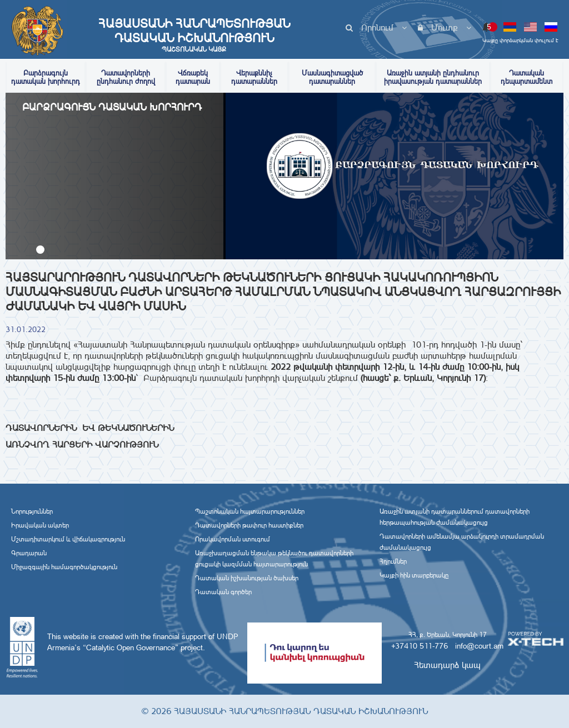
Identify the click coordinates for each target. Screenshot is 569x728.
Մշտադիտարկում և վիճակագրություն (68, 539)
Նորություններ (32, 511)
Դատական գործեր (223, 592)
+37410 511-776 (420, 646)
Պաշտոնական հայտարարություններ (250, 511)
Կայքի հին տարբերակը (414, 575)
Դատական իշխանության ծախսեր (247, 578)
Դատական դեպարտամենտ (526, 77)
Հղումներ (393, 561)
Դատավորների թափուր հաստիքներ (249, 525)
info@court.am (479, 646)
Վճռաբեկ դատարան (193, 77)
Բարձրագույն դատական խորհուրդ (46, 77)
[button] (40, 250)
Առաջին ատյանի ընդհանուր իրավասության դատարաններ (433, 77)
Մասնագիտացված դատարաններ (332, 77)
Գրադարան (29, 553)
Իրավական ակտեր (40, 525)
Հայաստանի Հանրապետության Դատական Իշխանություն (194, 35)
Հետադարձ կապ (447, 665)
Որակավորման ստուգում (233, 539)
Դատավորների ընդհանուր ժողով (126, 77)
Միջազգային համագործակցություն (64, 567)
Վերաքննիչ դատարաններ (254, 77)
